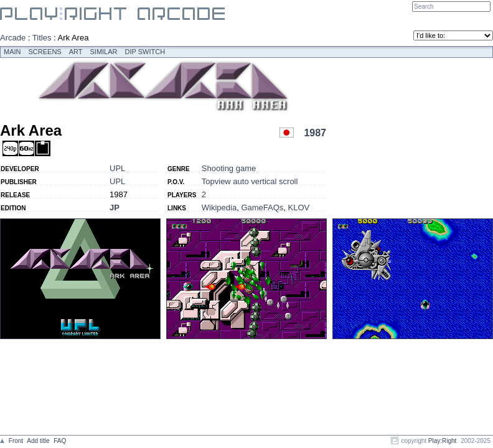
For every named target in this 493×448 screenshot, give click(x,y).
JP (115, 208)
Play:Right (443, 441)
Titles (42, 38)
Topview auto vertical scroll (250, 181)
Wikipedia (219, 208)
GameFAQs (262, 208)
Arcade (13, 38)
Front (16, 441)
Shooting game (229, 168)
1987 (315, 133)
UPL (117, 168)
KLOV (299, 208)
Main (12, 52)
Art (76, 52)
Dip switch (145, 52)
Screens (45, 52)
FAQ (60, 441)
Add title (38, 441)
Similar (104, 52)
